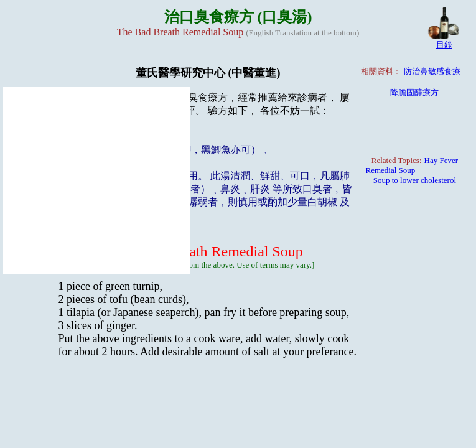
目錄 (444, 44)
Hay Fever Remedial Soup (412, 165)
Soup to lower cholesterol (415, 180)
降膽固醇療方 (414, 92)
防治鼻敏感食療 (433, 71)
